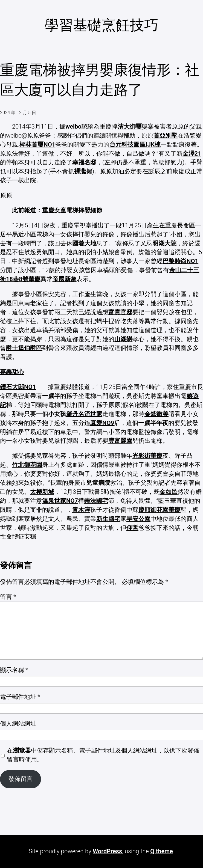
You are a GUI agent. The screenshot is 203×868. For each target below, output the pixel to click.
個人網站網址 (18, 723)
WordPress (107, 851)
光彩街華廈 (147, 456)
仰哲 (132, 528)
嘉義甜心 (12, 372)
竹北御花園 (27, 465)
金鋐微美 (156, 414)
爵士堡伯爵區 (24, 348)
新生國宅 (108, 519)
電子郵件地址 (20, 697)
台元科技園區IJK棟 (135, 145)
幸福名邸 (84, 162)
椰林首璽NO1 (37, 145)
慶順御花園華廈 (159, 510)
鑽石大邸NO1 (18, 387)
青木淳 (81, 510)
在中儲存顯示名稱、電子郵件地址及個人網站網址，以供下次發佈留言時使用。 (103, 755)
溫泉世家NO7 (60, 501)
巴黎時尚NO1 (180, 261)
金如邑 (169, 492)
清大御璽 (130, 127)
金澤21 (192, 154)
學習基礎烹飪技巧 (101, 25)
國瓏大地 (84, 243)
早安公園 (138, 519)
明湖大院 (164, 243)
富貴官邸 (120, 312)
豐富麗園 (120, 441)
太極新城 (42, 492)
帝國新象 (65, 279)
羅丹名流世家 (84, 414)
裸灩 (80, 171)
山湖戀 (123, 339)
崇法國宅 (96, 501)
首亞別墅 (166, 136)
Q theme (162, 851)
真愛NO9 (102, 423)
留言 (8, 597)
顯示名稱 (14, 670)
